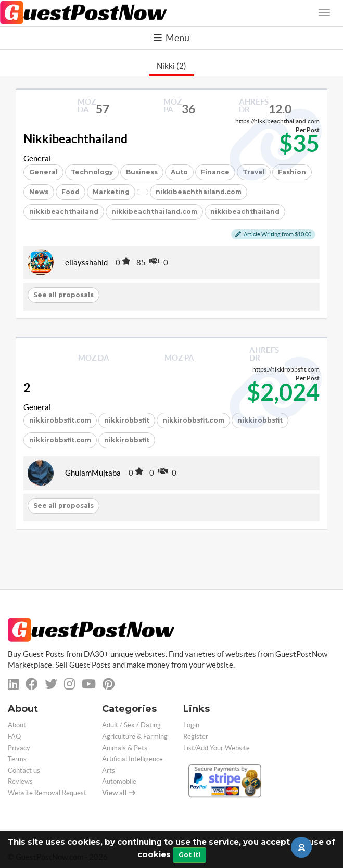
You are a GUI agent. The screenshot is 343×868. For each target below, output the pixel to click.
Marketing (111, 192)
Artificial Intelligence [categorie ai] (132, 759)
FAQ (14, 737)
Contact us (24, 770)
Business (142, 172)
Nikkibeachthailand (75, 139)
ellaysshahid (86, 263)
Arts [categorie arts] (109, 770)
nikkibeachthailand (64, 212)
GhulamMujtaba (93, 473)
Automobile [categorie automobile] (119, 781)
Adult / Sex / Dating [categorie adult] (131, 725)
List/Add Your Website (217, 748)
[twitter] (51, 684)
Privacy (19, 748)
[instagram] (69, 684)
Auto (179, 172)
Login (191, 725)
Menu (171, 38)
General (37, 158)
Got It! (189, 855)
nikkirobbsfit (127, 420)
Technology (92, 172)
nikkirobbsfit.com (60, 420)
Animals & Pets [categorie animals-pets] (125, 748)
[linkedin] (13, 684)
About (17, 725)
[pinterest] (109, 684)
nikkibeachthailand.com (199, 192)
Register (196, 737)
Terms (17, 759)
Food (71, 192)
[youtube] (89, 684)
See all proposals (63, 295)
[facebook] (32, 684)
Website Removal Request (47, 793)
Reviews (20, 781)
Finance (215, 172)
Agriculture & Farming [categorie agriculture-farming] (135, 737)
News (39, 192)
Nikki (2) (171, 66)
